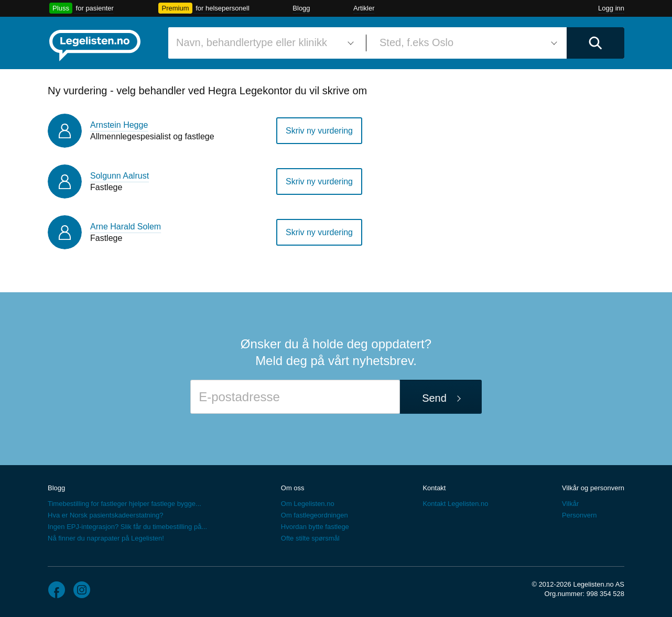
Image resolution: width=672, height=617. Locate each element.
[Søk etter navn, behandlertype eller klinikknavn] (263, 43)
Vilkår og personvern (593, 488)
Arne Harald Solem (126, 227)
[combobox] (263, 43)
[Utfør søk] (595, 43)
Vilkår (570, 504)
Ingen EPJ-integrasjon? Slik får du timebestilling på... (127, 527)
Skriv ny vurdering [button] (319, 131)
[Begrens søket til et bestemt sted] (467, 43)
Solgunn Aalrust (120, 176)
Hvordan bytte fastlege (315, 527)
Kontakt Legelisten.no (455, 504)
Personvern (579, 515)
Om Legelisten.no (308, 504)
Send (434, 398)
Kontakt (434, 488)
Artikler (364, 8)
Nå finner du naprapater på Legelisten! (106, 538)
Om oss (293, 488)
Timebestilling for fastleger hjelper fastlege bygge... (124, 504)
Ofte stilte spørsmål (310, 538)
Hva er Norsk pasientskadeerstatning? (105, 515)
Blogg (301, 8)
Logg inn (611, 8)
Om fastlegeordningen (315, 515)
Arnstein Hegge (119, 125)
